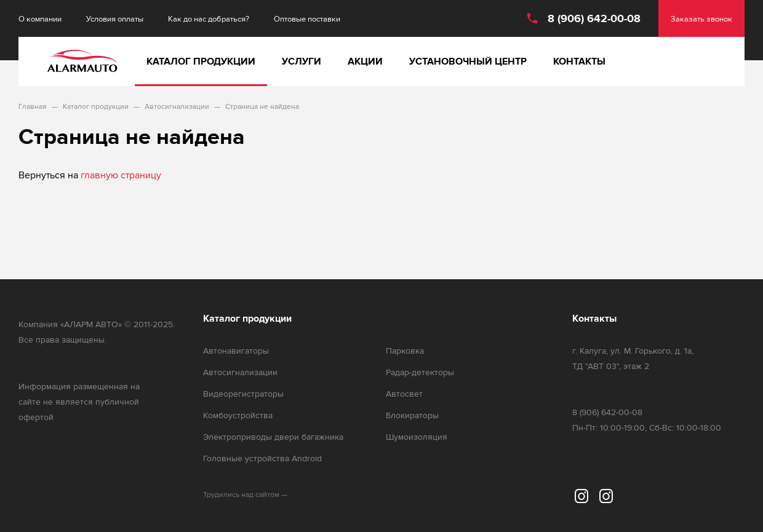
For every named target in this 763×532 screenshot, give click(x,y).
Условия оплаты (115, 19)
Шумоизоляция (417, 437)
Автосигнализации (240, 372)
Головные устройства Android (262, 459)
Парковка (405, 351)
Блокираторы (412, 415)
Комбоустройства (238, 415)
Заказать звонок (701, 19)
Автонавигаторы (236, 351)
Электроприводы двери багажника (273, 437)
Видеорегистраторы (243, 394)
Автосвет (404, 394)
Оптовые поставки (307, 19)
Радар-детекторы (420, 372)
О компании (40, 19)
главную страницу (121, 175)
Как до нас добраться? (209, 19)
